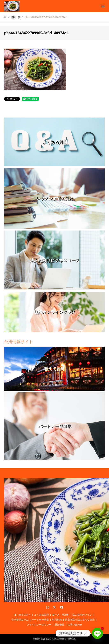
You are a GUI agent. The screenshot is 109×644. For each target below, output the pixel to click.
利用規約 (57, 620)
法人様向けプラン (82, 615)
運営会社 (59, 625)
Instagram (48, 607)
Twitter (54, 607)
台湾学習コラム (20, 620)
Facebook (61, 607)
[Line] (97, 633)
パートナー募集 (40, 620)
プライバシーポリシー (39, 625)
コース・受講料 (61, 615)
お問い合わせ (75, 625)
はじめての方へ (22, 615)
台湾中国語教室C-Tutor (46, 639)
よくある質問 (42, 615)
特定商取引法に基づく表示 (80, 620)
